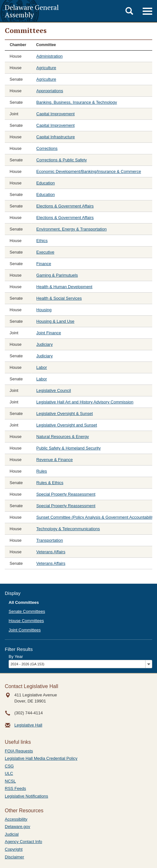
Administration (49, 56)
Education (46, 183)
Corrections (47, 148)
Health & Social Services (59, 298)
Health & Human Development (64, 287)
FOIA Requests (19, 751)
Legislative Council (54, 390)
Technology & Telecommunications (68, 529)
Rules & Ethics (50, 483)
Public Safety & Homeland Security (69, 448)
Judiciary (45, 344)
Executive (45, 252)
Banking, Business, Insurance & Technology (77, 102)
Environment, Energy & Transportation (71, 229)
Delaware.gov (18, 827)
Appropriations (50, 91)
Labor (42, 367)
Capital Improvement (56, 114)
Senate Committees (27, 611)
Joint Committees (25, 630)
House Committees (26, 621)
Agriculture (46, 68)
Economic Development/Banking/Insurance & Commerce (89, 171)
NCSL (10, 781)
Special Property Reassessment (66, 494)
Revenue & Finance (55, 460)
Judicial (12, 834)
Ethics (42, 241)
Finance (44, 264)
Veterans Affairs (51, 552)
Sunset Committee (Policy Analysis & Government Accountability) (96, 517)
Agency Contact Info (23, 842)
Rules (42, 471)
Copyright (14, 849)
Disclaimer (15, 857)
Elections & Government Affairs (65, 206)
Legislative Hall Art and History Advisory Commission (85, 402)
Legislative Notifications (26, 796)
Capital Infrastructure (56, 137)
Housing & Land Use (55, 321)
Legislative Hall (28, 725)
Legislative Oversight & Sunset (65, 414)
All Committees (24, 602)
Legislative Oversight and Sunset (67, 425)
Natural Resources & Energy (63, 437)
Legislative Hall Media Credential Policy (41, 758)
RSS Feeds (15, 788)
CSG (9, 766)
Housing (44, 310)
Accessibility (16, 819)
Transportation (50, 540)
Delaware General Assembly (32, 11)
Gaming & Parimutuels (57, 275)
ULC (9, 773)
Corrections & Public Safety (62, 160)
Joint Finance (49, 333)
